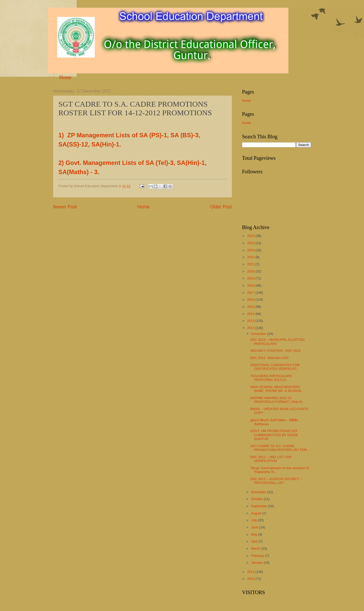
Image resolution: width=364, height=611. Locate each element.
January (257, 563)
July (254, 520)
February (258, 556)
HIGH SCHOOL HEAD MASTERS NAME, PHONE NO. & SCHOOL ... (278, 389)
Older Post (221, 207)
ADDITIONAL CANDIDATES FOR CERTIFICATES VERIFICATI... (275, 367)
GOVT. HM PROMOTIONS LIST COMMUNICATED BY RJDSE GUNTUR (274, 435)
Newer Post (65, 207)
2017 (251, 293)
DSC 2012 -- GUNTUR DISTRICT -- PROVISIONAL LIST (277, 481)
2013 (251, 321)
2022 (251, 257)
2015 (251, 307)
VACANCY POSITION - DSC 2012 (275, 351)
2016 (251, 299)
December (259, 334)
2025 (251, 236)
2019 (251, 278)
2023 (251, 250)
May (255, 534)
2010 (251, 579)
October (257, 499)
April (255, 541)
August (257, 513)
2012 (251, 328)
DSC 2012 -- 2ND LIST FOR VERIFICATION (271, 459)
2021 (251, 264)
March (256, 548)
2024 (251, 243)
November (259, 492)
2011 (251, 572)
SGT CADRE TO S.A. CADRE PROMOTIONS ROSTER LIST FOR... (280, 448)
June (255, 527)
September (260, 506)
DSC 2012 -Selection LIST (270, 358)
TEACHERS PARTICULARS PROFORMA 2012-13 (271, 378)
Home (66, 77)
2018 (251, 285)
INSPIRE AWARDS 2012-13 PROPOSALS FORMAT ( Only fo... (278, 400)
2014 (251, 314)
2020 (251, 271)
